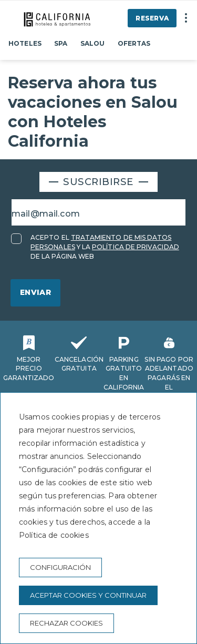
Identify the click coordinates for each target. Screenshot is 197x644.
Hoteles (25, 43)
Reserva (152, 18)
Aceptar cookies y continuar (88, 595)
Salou (93, 43)
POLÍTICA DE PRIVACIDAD (136, 247)
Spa (61, 43)
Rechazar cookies (66, 623)
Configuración (60, 567)
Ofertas (134, 43)
